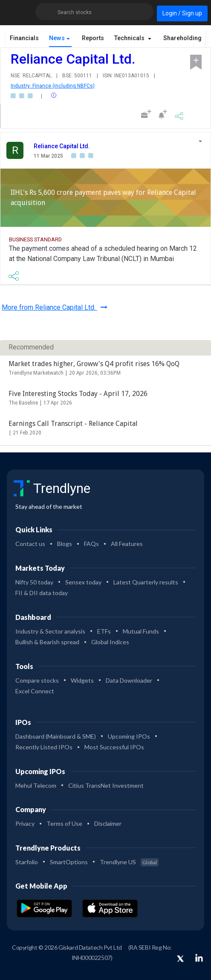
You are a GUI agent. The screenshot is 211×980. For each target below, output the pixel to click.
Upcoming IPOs (129, 736)
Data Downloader (129, 680)
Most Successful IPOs (114, 747)
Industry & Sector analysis (50, 631)
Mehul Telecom (36, 785)
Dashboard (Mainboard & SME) (56, 736)
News (57, 38)
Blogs (65, 544)
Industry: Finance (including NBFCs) (53, 86)
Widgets (82, 680)
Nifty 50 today (34, 582)
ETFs (104, 631)
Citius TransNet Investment (106, 785)
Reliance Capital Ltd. (62, 146)
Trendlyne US (129, 862)
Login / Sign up (182, 13)
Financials (24, 38)
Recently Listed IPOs (44, 747)
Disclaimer (108, 823)
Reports (93, 38)
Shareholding (183, 38)
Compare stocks (37, 680)
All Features (127, 544)
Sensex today (83, 582)
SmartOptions (69, 862)
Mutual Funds (141, 631)
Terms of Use (64, 823)
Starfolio (27, 862)
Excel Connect (35, 691)
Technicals (130, 38)
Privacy (25, 823)
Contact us (30, 544)
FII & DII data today (42, 593)
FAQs (91, 544)
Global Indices (110, 642)
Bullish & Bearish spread (47, 642)
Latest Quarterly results (146, 582)
